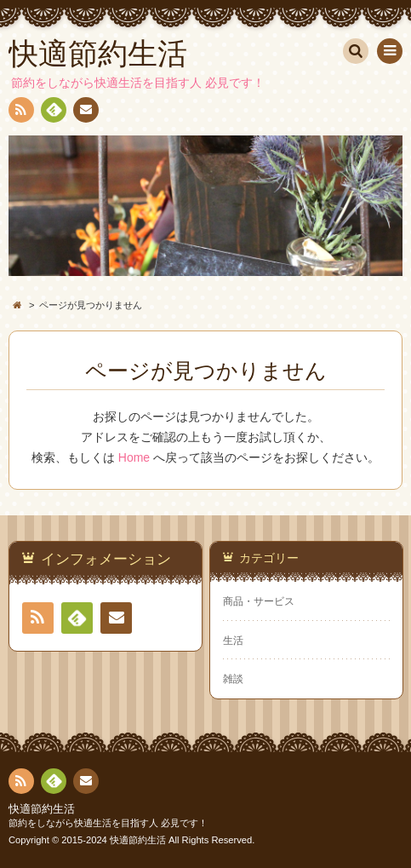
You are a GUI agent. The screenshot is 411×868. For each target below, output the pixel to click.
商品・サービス (259, 601)
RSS (20, 113)
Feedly (53, 112)
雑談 (233, 679)
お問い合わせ (85, 112)
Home (134, 457)
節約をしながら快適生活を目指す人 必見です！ (108, 823)
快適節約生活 (42, 809)
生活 (233, 641)
